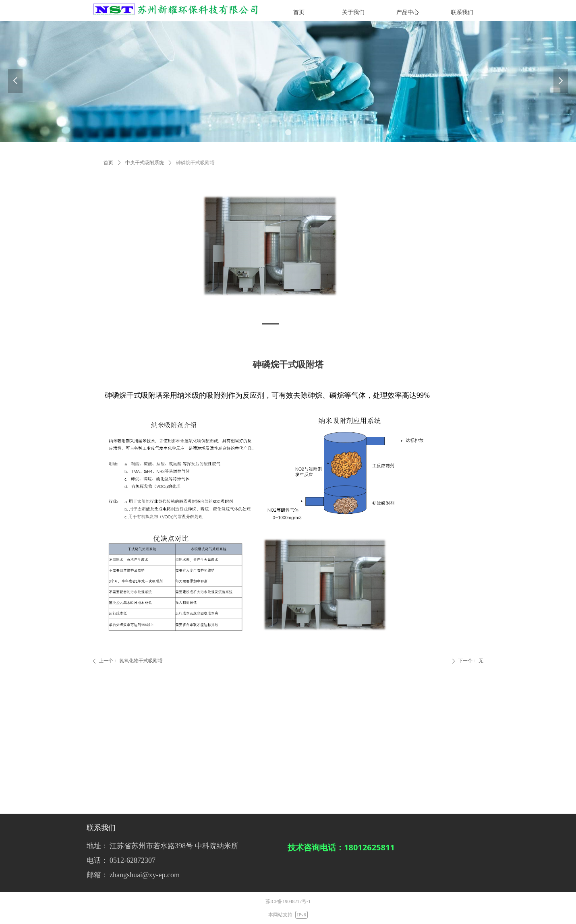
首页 (108, 163)
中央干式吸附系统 (145, 163)
